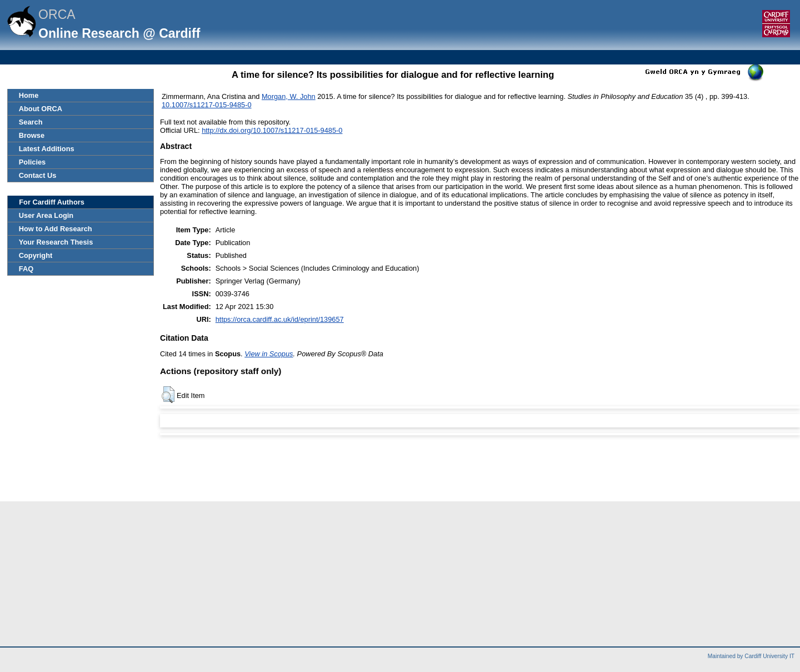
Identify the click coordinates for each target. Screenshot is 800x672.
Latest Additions (47, 149)
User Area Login (46, 215)
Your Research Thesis (56, 242)
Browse (32, 135)
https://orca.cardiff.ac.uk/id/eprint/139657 (280, 319)
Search (31, 122)
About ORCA (41, 109)
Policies (32, 162)
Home (29, 95)
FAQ (26, 269)
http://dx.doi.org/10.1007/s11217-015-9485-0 (272, 130)
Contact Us (38, 175)
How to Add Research (56, 229)
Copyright (36, 255)
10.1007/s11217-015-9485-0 (207, 105)
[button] (168, 395)
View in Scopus (269, 354)
